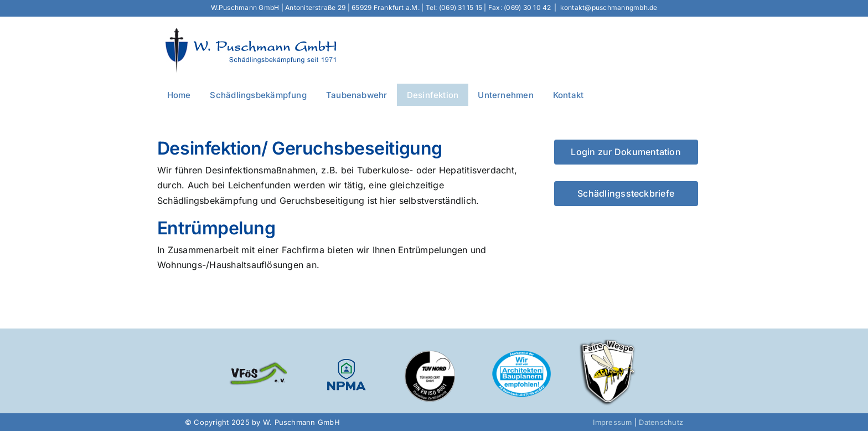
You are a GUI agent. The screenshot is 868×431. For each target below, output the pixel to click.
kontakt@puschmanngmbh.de (609, 7)
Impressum (612, 422)
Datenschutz (661, 422)
